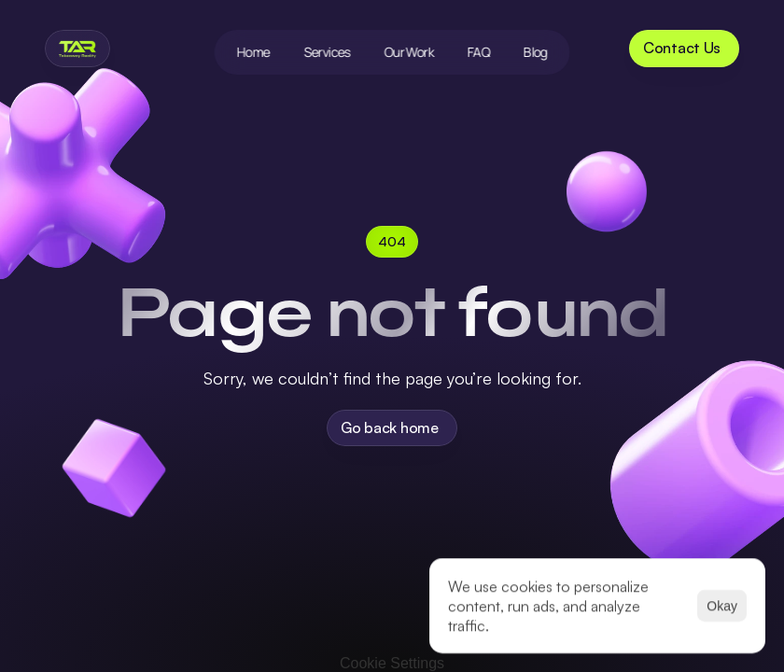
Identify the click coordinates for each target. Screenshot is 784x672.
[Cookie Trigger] (392, 664)
